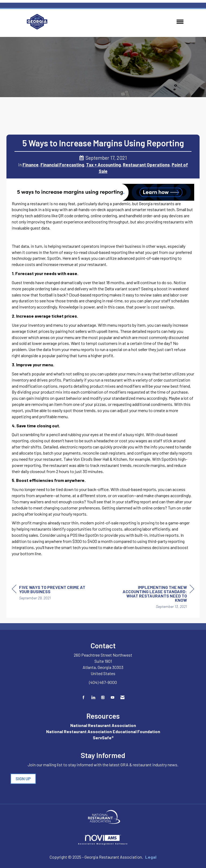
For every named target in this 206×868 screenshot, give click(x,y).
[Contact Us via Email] (122, 697)
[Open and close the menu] (124, 22)
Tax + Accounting (104, 165)
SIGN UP (23, 778)
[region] (154, 598)
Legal (151, 857)
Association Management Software (103, 840)
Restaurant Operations (146, 165)
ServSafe (102, 738)
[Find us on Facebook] (84, 697)
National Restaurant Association (103, 725)
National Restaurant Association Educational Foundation (103, 731)
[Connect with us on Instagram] (103, 697)
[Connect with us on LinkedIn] (93, 697)
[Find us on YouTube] (113, 697)
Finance (31, 165)
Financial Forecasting (62, 165)
